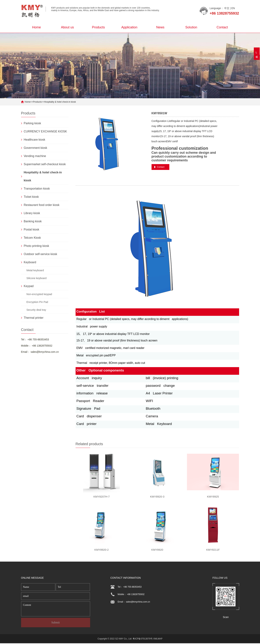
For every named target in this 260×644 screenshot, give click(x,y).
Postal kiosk (32, 229)
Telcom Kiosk (32, 238)
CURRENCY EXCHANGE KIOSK (45, 131)
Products (98, 27)
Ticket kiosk (31, 197)
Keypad (29, 286)
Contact (222, 27)
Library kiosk (32, 213)
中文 (227, 8)
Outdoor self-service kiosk (41, 254)
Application (129, 27)
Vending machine (35, 156)
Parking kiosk (32, 123)
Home (37, 27)
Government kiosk (36, 148)
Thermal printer (34, 318)
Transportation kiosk (37, 189)
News (160, 27)
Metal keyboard (35, 270)
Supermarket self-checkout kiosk (45, 164)
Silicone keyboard (37, 278)
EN (233, 8)
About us (67, 27)
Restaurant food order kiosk (42, 205)
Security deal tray (36, 310)
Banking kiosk (33, 221)
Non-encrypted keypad (39, 294)
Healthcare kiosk (35, 140)
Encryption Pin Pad (37, 302)
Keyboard (30, 262)
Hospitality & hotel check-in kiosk (60, 102)
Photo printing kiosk (37, 246)
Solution (191, 27)
